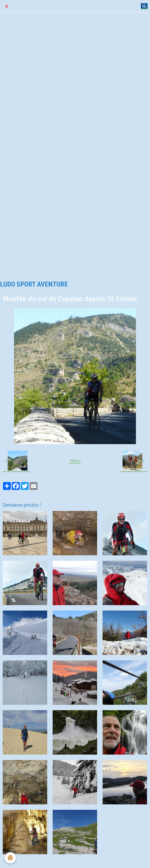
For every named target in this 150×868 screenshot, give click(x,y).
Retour (75, 461)
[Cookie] (11, 858)
